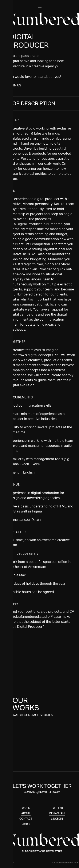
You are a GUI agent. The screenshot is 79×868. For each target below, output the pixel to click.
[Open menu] (40, 7)
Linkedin (61, 819)
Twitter (61, 808)
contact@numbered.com (46, 792)
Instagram (61, 813)
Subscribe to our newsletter (46, 852)
